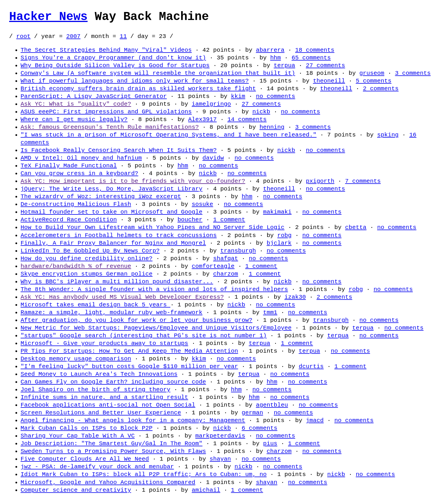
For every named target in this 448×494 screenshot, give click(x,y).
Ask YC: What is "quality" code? (76, 104)
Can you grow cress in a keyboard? (79, 173)
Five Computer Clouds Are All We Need (85, 459)
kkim (238, 96)
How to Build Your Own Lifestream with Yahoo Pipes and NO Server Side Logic (152, 227)
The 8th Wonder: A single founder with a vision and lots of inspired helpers (154, 289)
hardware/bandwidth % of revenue (76, 266)
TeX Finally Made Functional (69, 166)
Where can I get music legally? (74, 119)
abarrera (270, 50)
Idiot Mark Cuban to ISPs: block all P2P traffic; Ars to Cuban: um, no (144, 474)
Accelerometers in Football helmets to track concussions (119, 235)
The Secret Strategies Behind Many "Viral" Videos (106, 50)
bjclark (279, 243)
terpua (284, 65)
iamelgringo (211, 104)
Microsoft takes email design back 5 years (95, 305)
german (252, 413)
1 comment (229, 220)
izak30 (295, 297)
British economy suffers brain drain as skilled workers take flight (138, 89)
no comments (276, 96)
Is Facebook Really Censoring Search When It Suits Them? (119, 150)
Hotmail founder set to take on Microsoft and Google (111, 212)
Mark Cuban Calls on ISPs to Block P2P (87, 428)
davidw (213, 158)
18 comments (315, 50)
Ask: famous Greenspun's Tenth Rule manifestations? (110, 127)
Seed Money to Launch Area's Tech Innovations (99, 374)
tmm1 (270, 312)
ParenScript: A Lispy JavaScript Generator (94, 96)
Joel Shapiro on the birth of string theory (95, 389)
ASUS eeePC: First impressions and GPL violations (106, 112)
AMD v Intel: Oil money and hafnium (81, 158)
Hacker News (48, 17)
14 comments (247, 119)
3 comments (413, 73)
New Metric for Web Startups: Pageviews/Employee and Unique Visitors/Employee (156, 328)
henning (272, 127)
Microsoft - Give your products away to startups (104, 343)
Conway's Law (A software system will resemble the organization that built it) (158, 73)
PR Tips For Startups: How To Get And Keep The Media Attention (129, 351)
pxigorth (320, 181)
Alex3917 (202, 119)
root (23, 36)
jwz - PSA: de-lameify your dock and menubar (97, 467)
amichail (206, 490)
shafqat (226, 258)
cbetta (356, 227)
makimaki (277, 212)
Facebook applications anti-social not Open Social (108, 405)
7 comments (363, 181)
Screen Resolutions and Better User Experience (101, 413)
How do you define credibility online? (87, 258)
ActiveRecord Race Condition (69, 220)
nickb (261, 112)
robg (284, 235)
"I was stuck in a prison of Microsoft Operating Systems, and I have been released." (169, 135)
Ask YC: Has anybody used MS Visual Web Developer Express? (122, 297)
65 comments (311, 58)
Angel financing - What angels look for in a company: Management (133, 420)
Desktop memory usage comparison (76, 359)
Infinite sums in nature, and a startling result (104, 397)
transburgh (238, 251)
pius (270, 443)
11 (123, 36)
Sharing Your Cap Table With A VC (78, 436)
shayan (220, 459)
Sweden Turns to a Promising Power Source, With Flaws (113, 451)
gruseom (372, 73)
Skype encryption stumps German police (87, 274)
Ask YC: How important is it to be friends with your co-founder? (133, 181)
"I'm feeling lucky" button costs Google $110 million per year (129, 366)
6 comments (260, 428)
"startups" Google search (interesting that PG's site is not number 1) (144, 336)
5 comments (374, 81)
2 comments (381, 89)
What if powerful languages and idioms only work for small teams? (135, 81)
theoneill (329, 81)
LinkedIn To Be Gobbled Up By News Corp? (90, 251)
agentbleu (272, 405)
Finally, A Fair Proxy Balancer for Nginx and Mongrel (113, 243)
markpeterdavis (220, 436)
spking (388, 135)
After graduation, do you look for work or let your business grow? (136, 320)
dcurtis (311, 366)
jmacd (315, 420)
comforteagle (213, 266)
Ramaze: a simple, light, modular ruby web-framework (111, 312)
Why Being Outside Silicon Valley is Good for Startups (115, 65)
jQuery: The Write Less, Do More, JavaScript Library (111, 189)
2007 (73, 36)
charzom (226, 274)
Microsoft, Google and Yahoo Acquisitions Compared (108, 482)
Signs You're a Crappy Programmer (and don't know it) (113, 58)
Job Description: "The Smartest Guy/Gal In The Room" (111, 443)
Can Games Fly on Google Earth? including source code (113, 382)
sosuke (202, 204)
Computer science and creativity (76, 490)
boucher (190, 220)
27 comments (325, 65)
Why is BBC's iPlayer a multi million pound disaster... (117, 282)
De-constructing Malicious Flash (76, 204)
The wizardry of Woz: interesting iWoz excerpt (101, 196)
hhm (275, 58)
